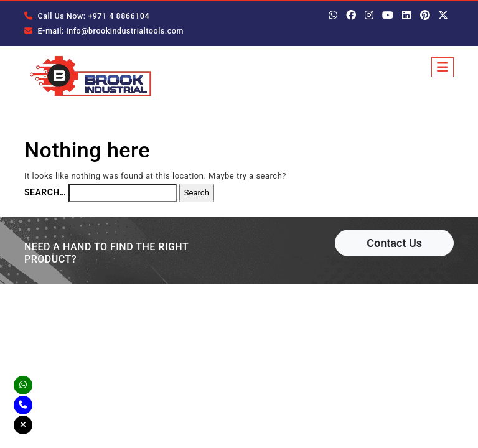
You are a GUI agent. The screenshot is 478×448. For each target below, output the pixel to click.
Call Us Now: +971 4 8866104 (84, 16)
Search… (45, 196)
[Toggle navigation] (443, 67)
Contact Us (394, 247)
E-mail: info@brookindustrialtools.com (101, 31)
